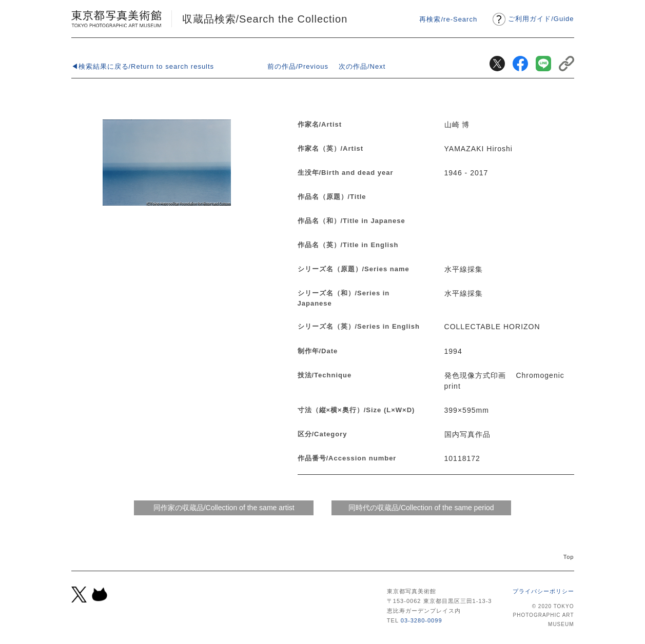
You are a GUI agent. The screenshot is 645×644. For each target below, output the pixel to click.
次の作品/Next (362, 66)
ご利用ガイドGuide (541, 19)
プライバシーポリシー (543, 591)
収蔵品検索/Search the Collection (265, 19)
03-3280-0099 (422, 620)
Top (569, 557)
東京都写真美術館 (116, 19)
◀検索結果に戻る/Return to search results (143, 66)
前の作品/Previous (298, 66)
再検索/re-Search (448, 19)
